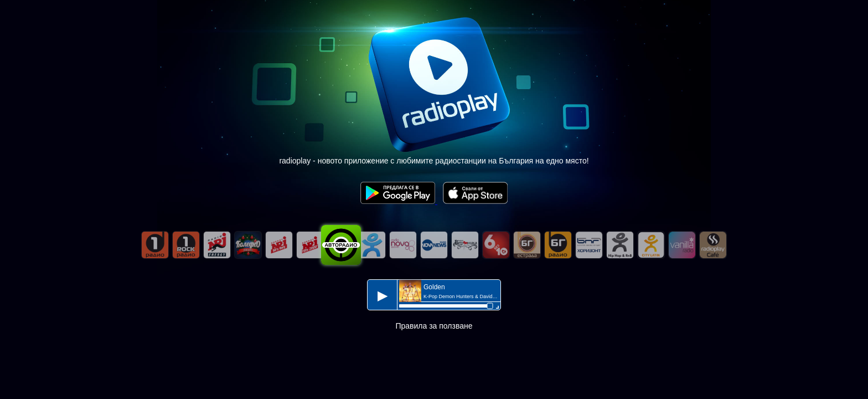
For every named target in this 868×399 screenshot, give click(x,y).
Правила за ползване (434, 326)
